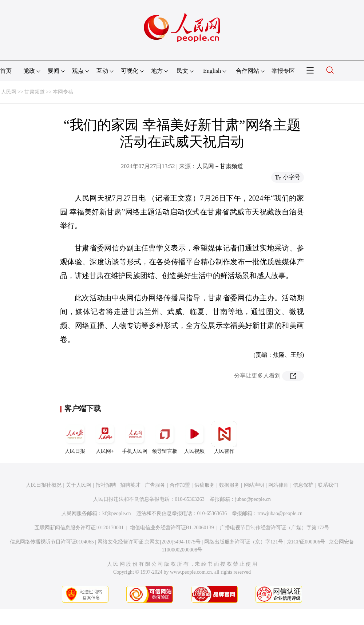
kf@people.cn (117, 513)
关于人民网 (79, 485)
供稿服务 (205, 485)
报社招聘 (106, 485)
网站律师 (278, 485)
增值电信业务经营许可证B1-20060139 (172, 528)
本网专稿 (63, 92)
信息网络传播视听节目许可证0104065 (52, 542)
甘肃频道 (35, 92)
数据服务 (229, 485)
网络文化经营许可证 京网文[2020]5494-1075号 (149, 542)
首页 (6, 71)
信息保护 (303, 485)
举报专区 (283, 71)
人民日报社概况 (44, 485)
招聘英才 (130, 485)
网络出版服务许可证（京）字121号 (244, 542)
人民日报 (75, 438)
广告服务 (155, 485)
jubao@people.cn (253, 499)
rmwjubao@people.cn (280, 513)
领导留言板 (165, 438)
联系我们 (328, 485)
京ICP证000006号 (306, 542)
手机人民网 (135, 438)
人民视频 (194, 438)
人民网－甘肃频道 (220, 166)
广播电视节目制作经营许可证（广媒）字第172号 (275, 528)
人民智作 (224, 438)
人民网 (9, 92)
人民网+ (105, 438)
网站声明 (254, 485)
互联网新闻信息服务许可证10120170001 (79, 528)
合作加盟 (180, 485)
